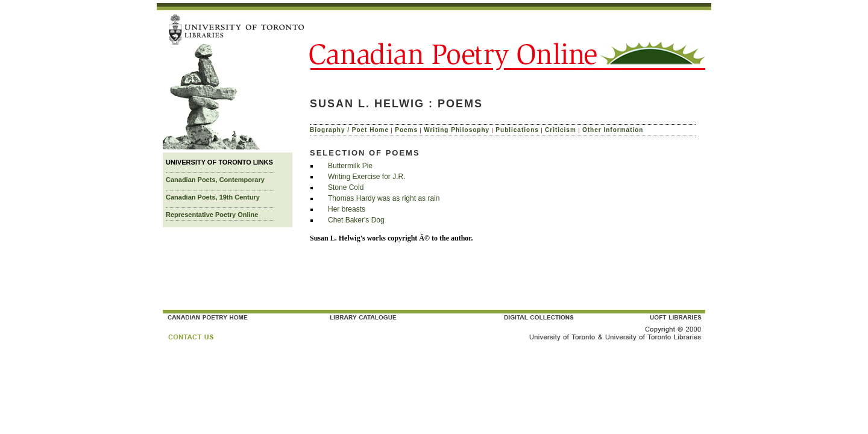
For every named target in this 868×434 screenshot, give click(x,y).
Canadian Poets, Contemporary (215, 180)
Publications (517, 130)
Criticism (561, 130)
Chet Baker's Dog (356, 220)
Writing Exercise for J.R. (366, 177)
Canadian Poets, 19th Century (213, 197)
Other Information (613, 130)
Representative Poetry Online (212, 215)
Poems (406, 130)
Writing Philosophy (457, 130)
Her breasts (347, 209)
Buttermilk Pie (350, 166)
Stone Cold (346, 187)
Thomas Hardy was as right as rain (384, 198)
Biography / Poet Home (349, 130)
